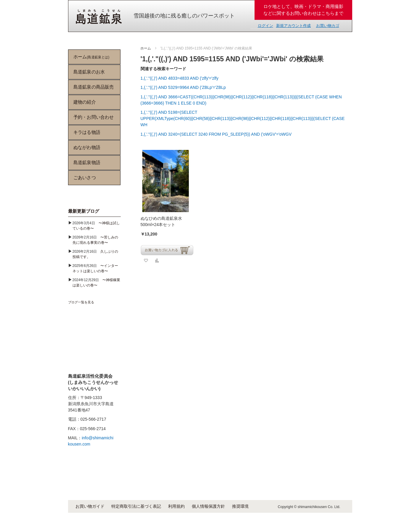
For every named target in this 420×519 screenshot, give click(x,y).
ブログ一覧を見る (81, 302)
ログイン (265, 26)
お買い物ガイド (90, 506)
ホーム (146, 48)
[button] (146, 261)
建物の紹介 (84, 102)
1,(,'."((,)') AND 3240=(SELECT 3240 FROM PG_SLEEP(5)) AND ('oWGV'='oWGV (216, 134)
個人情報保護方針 (208, 506)
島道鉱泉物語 (87, 162)
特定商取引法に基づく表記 (136, 506)
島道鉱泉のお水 (89, 72)
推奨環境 (240, 506)
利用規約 (176, 506)
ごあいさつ (84, 178)
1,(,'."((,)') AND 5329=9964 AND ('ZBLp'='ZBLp (183, 87)
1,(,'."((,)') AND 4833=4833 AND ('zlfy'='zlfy (180, 78)
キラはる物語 (87, 132)
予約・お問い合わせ (93, 117)
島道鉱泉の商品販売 (93, 87)
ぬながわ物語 (87, 147)
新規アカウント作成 (293, 26)
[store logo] (99, 17)
